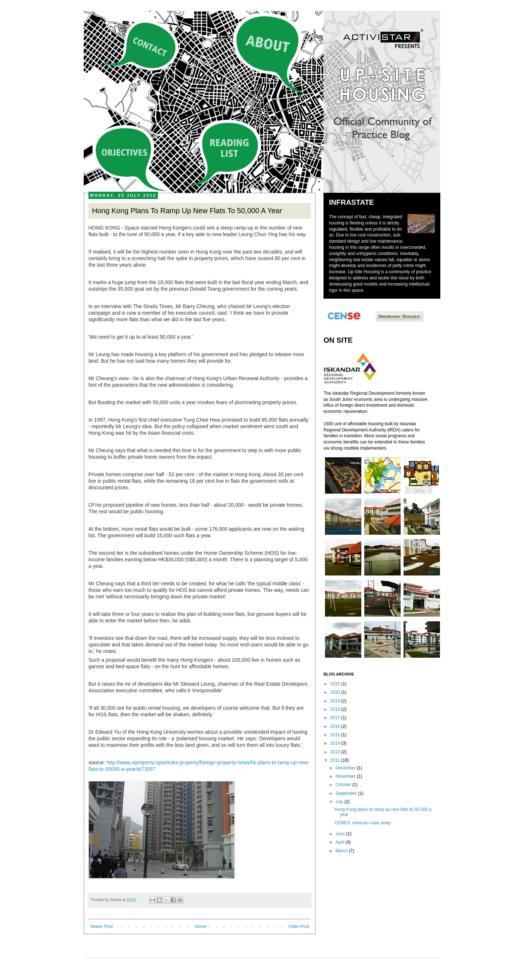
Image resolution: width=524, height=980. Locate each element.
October (344, 785)
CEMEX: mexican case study (363, 823)
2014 (336, 743)
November (346, 776)
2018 (336, 709)
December (346, 768)
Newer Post (102, 927)
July (340, 802)
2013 (336, 752)
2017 (336, 718)
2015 (336, 735)
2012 (336, 760)
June (341, 834)
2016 (336, 726)
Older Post (299, 927)
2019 (336, 701)
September (347, 793)
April (340, 842)
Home (201, 927)
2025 (336, 684)
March (342, 851)
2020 (336, 692)
